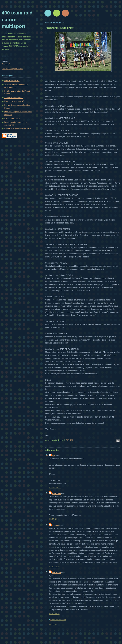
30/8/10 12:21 (55, 487)
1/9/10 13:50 (54, 566)
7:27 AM (69, 440)
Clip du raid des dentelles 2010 (18, 129)
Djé (54, 456)
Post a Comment (59, 620)
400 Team (56, 573)
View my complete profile (12, 69)
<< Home (53, 624)
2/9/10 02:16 (54, 614)
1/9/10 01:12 (54, 519)
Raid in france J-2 (12, 80)
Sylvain (56, 525)
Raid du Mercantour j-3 (14, 101)
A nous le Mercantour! (14, 98)
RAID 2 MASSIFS (12, 118)
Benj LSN (56, 493)
